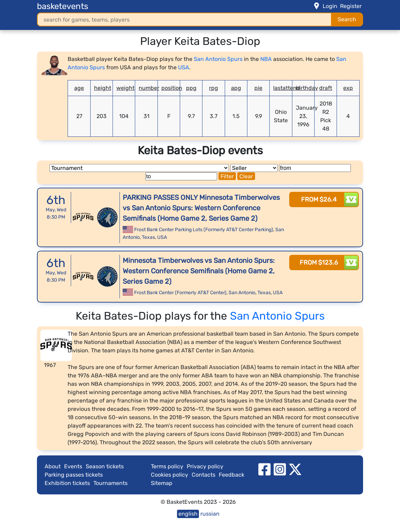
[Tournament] (139, 168)
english (188, 514)
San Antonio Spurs (218, 59)
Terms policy (167, 466)
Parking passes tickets (74, 475)
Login (330, 6)
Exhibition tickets (67, 483)
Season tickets (105, 466)
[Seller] (254, 168)
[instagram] (280, 469)
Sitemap (162, 483)
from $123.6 (319, 263)
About (53, 466)
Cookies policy (170, 475)
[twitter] (295, 469)
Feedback (232, 475)
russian (210, 514)
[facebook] (264, 469)
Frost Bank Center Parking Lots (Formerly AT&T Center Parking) (204, 230)
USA (184, 67)
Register (351, 6)
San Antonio (242, 293)
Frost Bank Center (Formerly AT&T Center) (180, 293)
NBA (266, 59)
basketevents (63, 6)
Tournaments (110, 483)
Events (73, 466)
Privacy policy (205, 466)
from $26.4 (319, 199)
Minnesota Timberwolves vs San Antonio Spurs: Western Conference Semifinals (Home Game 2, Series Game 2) (199, 271)
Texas (148, 237)
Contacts (203, 475)
